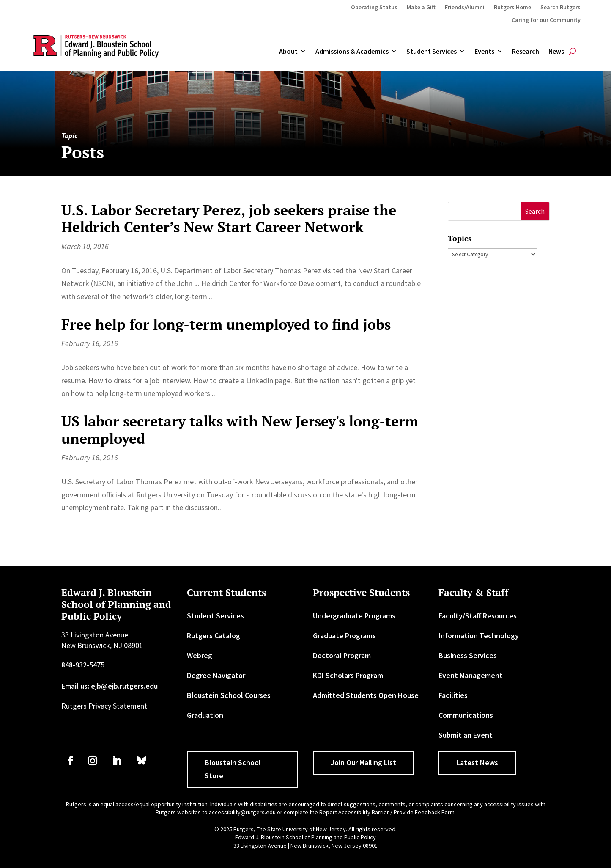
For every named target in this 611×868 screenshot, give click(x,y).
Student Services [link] (432, 52)
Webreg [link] (200, 655)
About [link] (288, 52)
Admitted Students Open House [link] (366, 695)
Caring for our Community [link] (546, 20)
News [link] (556, 52)
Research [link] (526, 52)
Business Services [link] (468, 655)
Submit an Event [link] (466, 735)
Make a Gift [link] (421, 8)
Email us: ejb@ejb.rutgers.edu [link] (110, 686)
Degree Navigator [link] (216, 675)
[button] (535, 211)
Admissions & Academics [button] (352, 52)
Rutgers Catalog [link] (214, 636)
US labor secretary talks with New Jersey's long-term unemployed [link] (240, 430)
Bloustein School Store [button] (233, 769)
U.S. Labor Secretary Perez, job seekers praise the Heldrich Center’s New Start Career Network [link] (229, 219)
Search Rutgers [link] (560, 8)
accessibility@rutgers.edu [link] (242, 812)
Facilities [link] (453, 695)
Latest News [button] (477, 762)
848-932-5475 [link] (83, 665)
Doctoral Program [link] (342, 655)
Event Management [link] (471, 675)
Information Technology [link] (479, 636)
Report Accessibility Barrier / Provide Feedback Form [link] (387, 812)
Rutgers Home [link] (512, 8)
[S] (484, 211)
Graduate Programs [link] (344, 636)
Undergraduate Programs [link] (354, 616)
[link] (71, 761)
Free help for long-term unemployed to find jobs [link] (226, 324)
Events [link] (484, 52)
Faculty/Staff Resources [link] (478, 616)
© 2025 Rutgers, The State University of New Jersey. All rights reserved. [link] (305, 829)
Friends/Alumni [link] (465, 8)
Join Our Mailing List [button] (363, 762)
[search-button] (572, 52)
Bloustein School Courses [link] (229, 695)
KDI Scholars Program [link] (348, 675)
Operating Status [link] (374, 8)
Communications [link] (466, 715)
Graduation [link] (205, 715)
